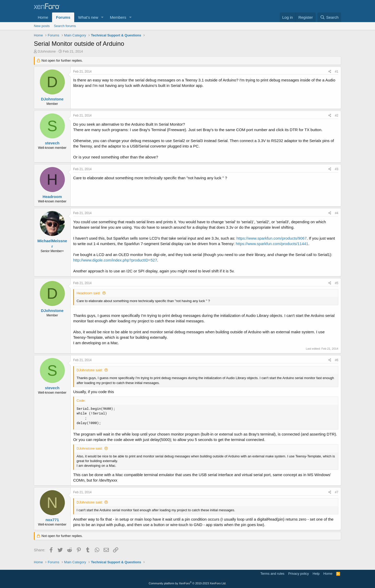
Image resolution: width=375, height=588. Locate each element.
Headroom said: (89, 293)
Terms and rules (272, 574)
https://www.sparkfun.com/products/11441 (272, 244)
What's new (88, 17)
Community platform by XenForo (187, 583)
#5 (337, 283)
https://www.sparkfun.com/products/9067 (272, 238)
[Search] (329, 17)
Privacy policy (299, 574)
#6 (337, 360)
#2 (337, 116)
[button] (102, 17)
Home (43, 17)
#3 (337, 169)
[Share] (330, 72)
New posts (42, 26)
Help (316, 574)
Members (118, 17)
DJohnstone (47, 51)
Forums (63, 17)
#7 (337, 492)
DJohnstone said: (90, 370)
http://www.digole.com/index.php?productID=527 (115, 260)
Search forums (65, 26)
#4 (337, 213)
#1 (337, 72)
